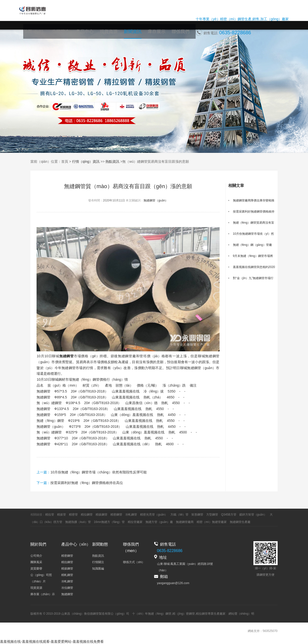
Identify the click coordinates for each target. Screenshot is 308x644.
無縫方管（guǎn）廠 (159, 522)
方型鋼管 (212, 515)
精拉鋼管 (87, 515)
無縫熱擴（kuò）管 (78, 522)
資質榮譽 (36, 569)
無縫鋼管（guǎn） (156, 200)
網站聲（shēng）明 (241, 614)
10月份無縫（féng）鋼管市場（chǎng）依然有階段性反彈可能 (98, 472)
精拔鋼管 (102, 515)
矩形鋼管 (197, 515)
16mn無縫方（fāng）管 (109, 522)
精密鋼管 (116, 515)
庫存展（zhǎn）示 (42, 594)
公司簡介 (72, 34)
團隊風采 (36, 562)
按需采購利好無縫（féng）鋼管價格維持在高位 (87, 483)
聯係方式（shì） (134, 562)
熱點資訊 (112, 161)
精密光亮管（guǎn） (154, 515)
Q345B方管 (229, 515)
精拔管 (62, 515)
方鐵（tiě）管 (179, 515)
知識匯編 (98, 569)
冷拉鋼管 (67, 588)
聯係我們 (182, 34)
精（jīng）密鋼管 (184, 614)
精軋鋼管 (67, 575)
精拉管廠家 (135, 522)
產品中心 (94, 34)
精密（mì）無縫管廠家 (212, 522)
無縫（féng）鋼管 (160, 614)
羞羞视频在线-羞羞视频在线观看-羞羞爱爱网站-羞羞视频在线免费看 (52, 642)
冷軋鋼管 (131, 515)
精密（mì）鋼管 (232, 20)
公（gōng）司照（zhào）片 (41, 578)
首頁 (65, 161)
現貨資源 (116, 34)
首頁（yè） (48, 34)
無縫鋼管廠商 (185, 522)
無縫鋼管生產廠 (240, 522)
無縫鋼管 (67, 594)
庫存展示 (160, 34)
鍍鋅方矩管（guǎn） (253, 515)
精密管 (73, 515)
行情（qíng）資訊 (86, 161)
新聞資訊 (138, 34)
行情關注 (98, 562)
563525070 (270, 631)
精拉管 (50, 515)
